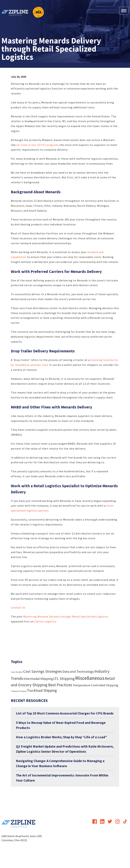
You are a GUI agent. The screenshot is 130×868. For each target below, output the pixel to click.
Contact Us (18, 607)
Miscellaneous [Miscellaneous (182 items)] (90, 678)
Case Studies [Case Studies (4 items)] (17, 672)
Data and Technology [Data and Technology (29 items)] (78, 672)
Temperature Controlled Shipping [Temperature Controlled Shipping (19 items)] (95, 685)
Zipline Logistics (45, 621)
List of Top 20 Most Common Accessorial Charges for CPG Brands (65, 713)
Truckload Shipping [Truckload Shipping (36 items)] (42, 690)
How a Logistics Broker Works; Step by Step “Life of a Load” (61, 737)
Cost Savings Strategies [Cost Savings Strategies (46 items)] (43, 671)
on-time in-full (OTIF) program (37, 145)
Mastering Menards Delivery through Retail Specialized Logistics (66, 616)
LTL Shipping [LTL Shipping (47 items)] (64, 678)
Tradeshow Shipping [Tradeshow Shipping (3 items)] (19, 691)
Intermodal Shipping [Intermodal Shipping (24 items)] (38, 679)
